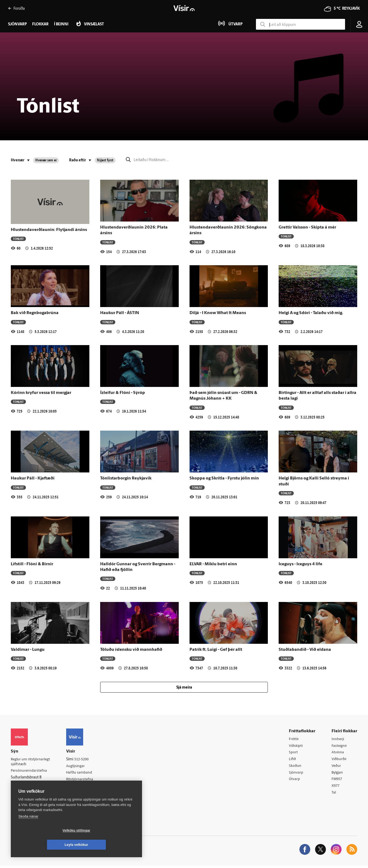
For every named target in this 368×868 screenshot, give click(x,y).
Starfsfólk (77, 794)
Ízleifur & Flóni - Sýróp (123, 393)
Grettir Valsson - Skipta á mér (307, 227)
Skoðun (295, 767)
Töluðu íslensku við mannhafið (131, 650)
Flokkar (40, 24)
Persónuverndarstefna (30, 771)
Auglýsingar (78, 766)
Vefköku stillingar (44, 845)
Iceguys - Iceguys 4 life (301, 564)
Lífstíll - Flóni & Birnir (32, 564)
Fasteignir (340, 746)
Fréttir (294, 739)
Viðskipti (296, 746)
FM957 (337, 781)
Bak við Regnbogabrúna (35, 313)
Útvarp (294, 781)
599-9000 (27, 792)
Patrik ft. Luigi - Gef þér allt (216, 650)
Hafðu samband (82, 773)
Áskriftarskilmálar (83, 787)
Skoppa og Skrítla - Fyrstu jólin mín (224, 478)
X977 (336, 787)
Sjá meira (184, 688)
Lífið (293, 760)
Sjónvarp (296, 774)
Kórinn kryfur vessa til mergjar (41, 393)
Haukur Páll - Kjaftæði (33, 478)
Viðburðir (340, 760)
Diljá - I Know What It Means (218, 313)
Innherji (338, 739)
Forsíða (16, 8)
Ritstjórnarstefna (83, 780)
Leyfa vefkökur (109, 845)
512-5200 (85, 759)
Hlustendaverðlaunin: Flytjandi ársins (49, 230)
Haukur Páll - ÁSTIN (120, 313)
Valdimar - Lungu (28, 650)
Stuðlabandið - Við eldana (305, 650)
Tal (334, 794)
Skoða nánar (28, 831)
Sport (293, 753)
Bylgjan (338, 774)
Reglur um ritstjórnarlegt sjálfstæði (32, 762)
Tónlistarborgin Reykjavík (126, 478)
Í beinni (61, 24)
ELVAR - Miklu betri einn (213, 564)
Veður (337, 767)
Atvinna (338, 753)
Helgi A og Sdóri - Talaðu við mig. (311, 313)
